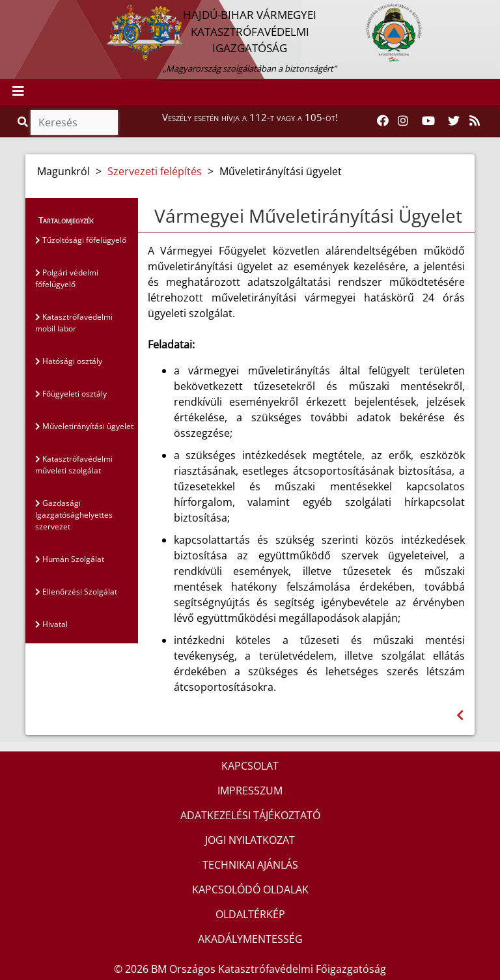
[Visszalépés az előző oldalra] (460, 715)
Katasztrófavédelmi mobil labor (74, 323)
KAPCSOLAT (250, 766)
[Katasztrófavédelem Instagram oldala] (403, 121)
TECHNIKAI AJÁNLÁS (250, 865)
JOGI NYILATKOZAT (250, 840)
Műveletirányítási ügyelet (84, 426)
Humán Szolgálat (70, 559)
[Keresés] (74, 122)
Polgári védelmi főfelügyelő (67, 278)
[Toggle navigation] (18, 92)
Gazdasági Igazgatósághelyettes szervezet (74, 515)
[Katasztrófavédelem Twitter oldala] (454, 121)
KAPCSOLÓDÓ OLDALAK (250, 889)
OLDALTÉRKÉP (250, 914)
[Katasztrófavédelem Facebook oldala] (383, 121)
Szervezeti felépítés (155, 171)
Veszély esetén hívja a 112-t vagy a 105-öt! (250, 117)
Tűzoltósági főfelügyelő (81, 240)
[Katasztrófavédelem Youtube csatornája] (428, 121)
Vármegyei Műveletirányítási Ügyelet (308, 216)
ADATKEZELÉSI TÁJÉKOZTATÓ (250, 815)
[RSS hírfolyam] (475, 121)
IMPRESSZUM (250, 791)
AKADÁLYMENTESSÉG (250, 939)
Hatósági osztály (69, 361)
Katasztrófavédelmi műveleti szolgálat (74, 465)
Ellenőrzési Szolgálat (76, 592)
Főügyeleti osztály (71, 394)
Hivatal (51, 624)
